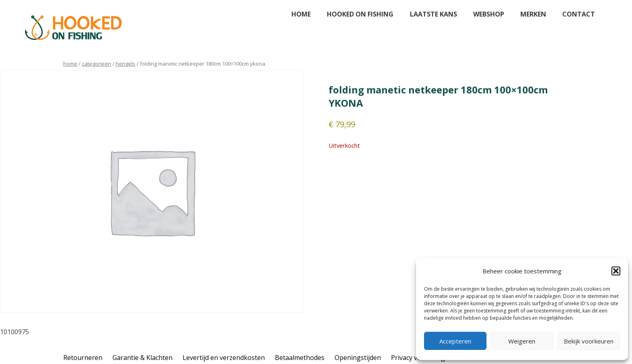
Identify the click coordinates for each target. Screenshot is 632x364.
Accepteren (455, 341)
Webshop (489, 14)
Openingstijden (358, 358)
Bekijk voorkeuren (589, 341)
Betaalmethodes (300, 358)
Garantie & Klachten (142, 358)
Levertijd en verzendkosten (224, 358)
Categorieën (97, 64)
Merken (533, 14)
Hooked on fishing (360, 14)
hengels (126, 64)
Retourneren (83, 358)
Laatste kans (433, 14)
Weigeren (522, 341)
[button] (616, 271)
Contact (579, 14)
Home (301, 14)
